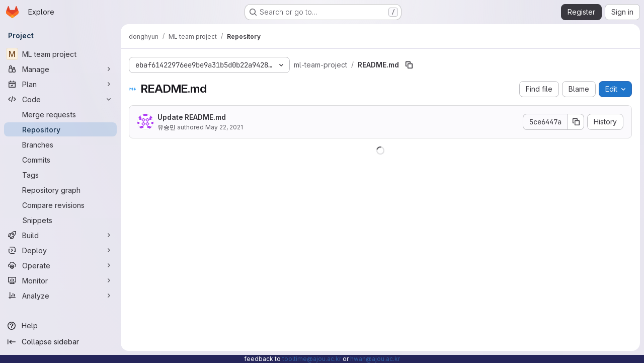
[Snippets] (60, 220)
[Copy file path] (409, 65)
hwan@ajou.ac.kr (375, 359)
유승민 (167, 127)
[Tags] (60, 175)
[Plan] (60, 84)
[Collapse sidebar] (60, 342)
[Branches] (60, 144)
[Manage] (60, 69)
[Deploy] (60, 250)
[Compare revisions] (60, 205)
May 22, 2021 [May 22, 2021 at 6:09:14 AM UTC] (224, 127)
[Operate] (60, 265)
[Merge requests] (60, 114)
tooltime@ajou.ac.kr (312, 359)
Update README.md (192, 117)
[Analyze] (60, 296)
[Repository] (60, 129)
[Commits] (60, 160)
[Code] (60, 99)
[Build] (60, 235)
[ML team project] (60, 54)
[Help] (60, 326)
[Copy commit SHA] (576, 122)
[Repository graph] (60, 190)
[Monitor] (60, 280)
